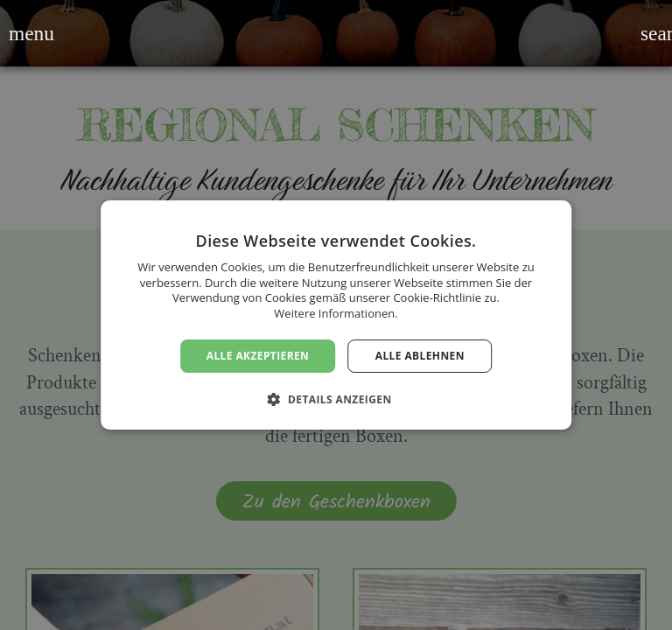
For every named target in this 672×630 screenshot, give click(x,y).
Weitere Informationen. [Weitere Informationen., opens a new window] (336, 313)
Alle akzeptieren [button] (258, 356)
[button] (20, 33)
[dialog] (336, 315)
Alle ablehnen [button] (420, 356)
